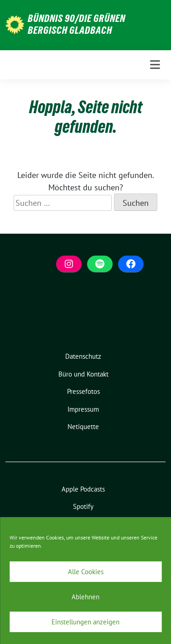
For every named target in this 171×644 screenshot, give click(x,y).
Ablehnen (85, 597)
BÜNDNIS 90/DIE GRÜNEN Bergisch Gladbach (77, 24)
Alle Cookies (86, 572)
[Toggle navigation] (155, 65)
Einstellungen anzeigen (85, 622)
